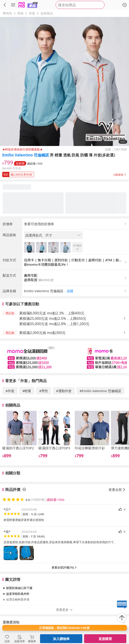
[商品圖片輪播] (64, 81)
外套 (32, 13)
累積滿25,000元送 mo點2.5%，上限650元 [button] (53, 318)
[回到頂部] (122, 618)
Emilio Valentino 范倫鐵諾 (26, 155)
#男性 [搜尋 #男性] (44, 391)
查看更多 (64, 610)
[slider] (64, 357)
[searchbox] (80, 5)
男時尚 (7, 13)
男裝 (20, 13)
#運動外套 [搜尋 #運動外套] (64, 391)
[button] (64, 174)
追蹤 (70, 291)
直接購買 (105, 639)
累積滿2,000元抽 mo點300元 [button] (42, 333)
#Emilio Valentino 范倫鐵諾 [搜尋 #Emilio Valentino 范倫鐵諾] (100, 391)
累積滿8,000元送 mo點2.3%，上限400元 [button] (52, 313)
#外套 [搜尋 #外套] (10, 391)
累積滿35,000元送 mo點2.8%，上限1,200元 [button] (54, 324)
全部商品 (47, 13)
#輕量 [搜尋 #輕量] (27, 391)
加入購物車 (61, 639)
